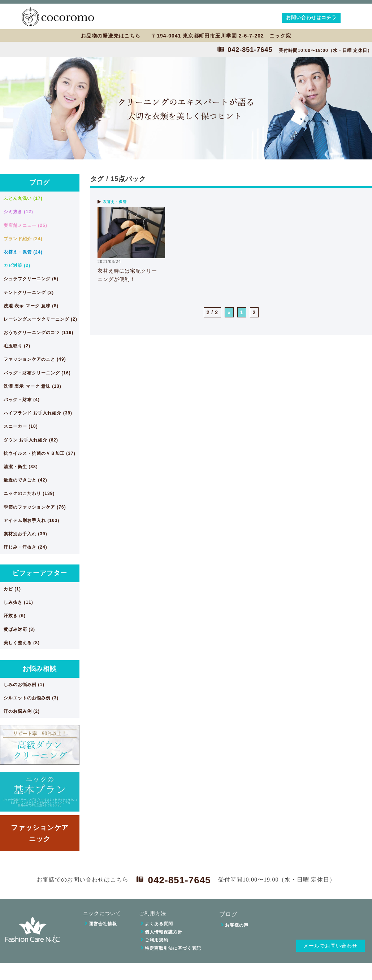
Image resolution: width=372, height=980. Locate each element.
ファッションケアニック (40, 833)
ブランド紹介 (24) (23, 239)
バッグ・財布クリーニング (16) (37, 373)
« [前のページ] (229, 312)
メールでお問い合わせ (330, 946)
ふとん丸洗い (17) (23, 198)
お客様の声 (237, 925)
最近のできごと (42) (25, 480)
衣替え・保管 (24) (23, 252)
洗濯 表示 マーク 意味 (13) (33, 386)
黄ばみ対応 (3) (19, 629)
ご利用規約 (157, 940)
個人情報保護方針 (164, 932)
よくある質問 (159, 924)
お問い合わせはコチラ (311, 17)
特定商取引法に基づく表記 (173, 948)
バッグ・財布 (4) (22, 400)
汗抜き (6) (15, 616)
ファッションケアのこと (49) (35, 359)
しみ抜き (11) (18, 602)
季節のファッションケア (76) (35, 507)
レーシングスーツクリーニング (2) (40, 319)
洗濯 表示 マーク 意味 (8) (31, 306)
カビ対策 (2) (17, 265)
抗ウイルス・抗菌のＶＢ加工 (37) (40, 453)
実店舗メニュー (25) (25, 225)
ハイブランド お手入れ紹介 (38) (38, 413)
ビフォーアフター (40, 573)
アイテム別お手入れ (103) (31, 520)
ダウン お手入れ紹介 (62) (31, 440)
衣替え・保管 (115, 202)
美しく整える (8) (22, 643)
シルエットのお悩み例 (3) (31, 698)
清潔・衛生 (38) (21, 467)
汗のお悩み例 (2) (22, 711)
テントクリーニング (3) (29, 293)
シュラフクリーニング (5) (31, 279)
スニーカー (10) (21, 426)
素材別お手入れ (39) (25, 534)
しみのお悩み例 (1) (24, 685)
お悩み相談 (40, 669)
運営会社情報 (103, 924)
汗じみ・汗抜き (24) (25, 547)
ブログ (40, 183)
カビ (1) (12, 589)
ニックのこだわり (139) (29, 493)
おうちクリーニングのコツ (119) (38, 333)
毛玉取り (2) (17, 346)
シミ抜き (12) (18, 212)
